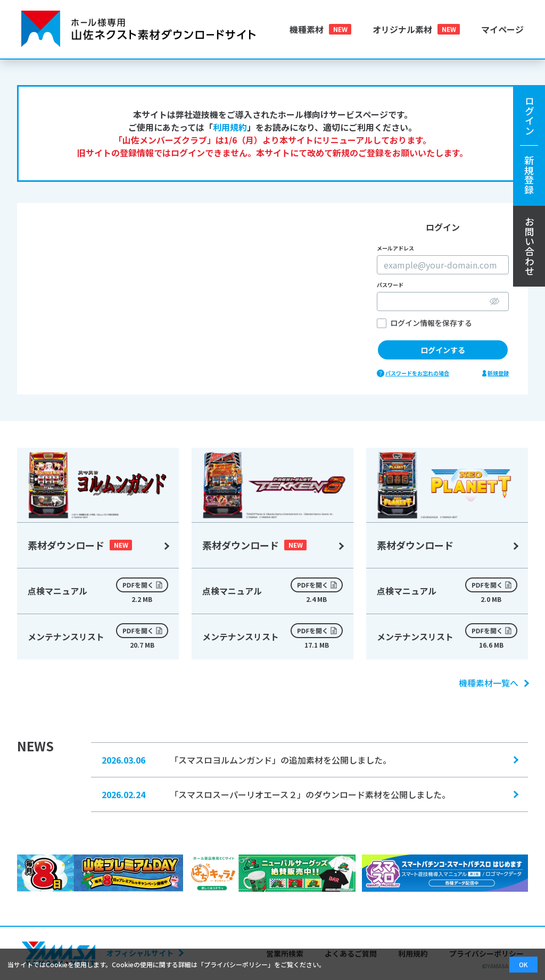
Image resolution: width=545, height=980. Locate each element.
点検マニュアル (98, 591)
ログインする (443, 350)
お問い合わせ (530, 246)
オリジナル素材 (402, 29)
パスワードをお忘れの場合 (417, 373)
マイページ (502, 29)
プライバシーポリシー (236, 964)
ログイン (529, 145)
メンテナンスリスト (98, 636)
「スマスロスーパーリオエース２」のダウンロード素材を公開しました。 (309, 794)
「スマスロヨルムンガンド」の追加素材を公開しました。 (309, 759)
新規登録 (498, 373)
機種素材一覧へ (493, 683)
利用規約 (230, 127)
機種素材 (307, 29)
